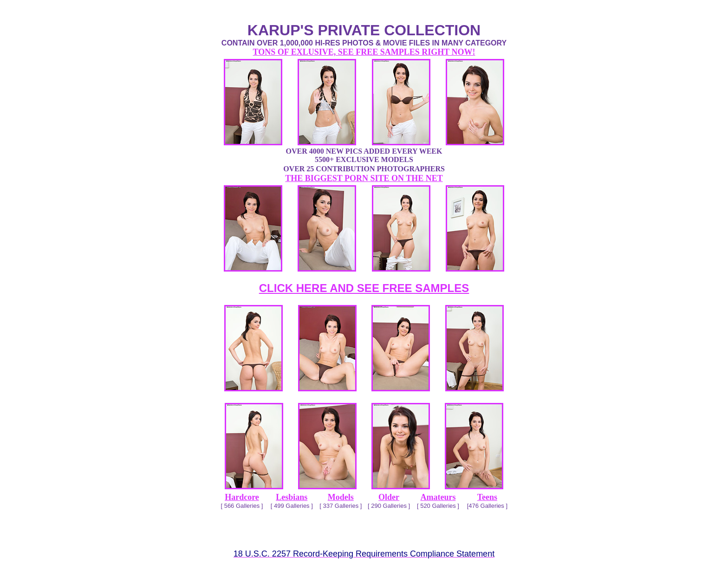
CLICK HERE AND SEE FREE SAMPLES (364, 288)
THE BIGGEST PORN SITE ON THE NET (364, 178)
